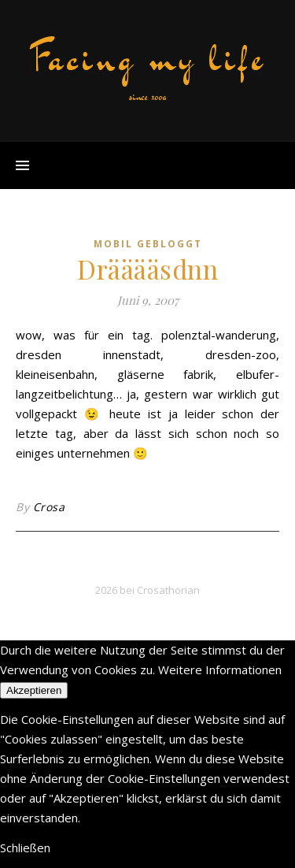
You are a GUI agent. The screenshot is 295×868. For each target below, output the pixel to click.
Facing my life (148, 58)
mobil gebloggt (148, 244)
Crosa (49, 507)
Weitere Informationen (220, 670)
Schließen (25, 848)
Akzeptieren (34, 690)
